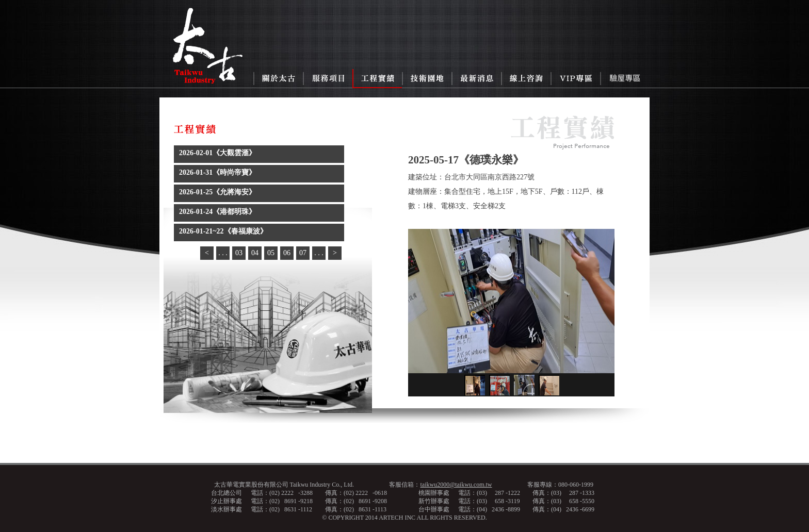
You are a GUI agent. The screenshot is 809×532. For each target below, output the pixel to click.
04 (255, 253)
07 (303, 253)
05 (271, 253)
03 (239, 253)
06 (287, 253)
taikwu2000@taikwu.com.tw (456, 485)
